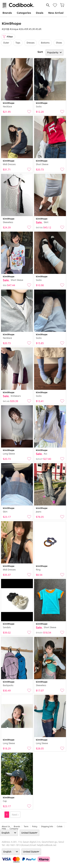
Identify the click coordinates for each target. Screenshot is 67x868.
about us (6, 826)
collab (60, 826)
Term (26, 826)
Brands (7, 13)
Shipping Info (47, 826)
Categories (24, 13)
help (4, 829)
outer (6, 43)
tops (18, 43)
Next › (15, 815)
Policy (35, 826)
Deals (40, 13)
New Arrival (56, 13)
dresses (31, 43)
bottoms (45, 43)
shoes (59, 43)
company (14, 829)
